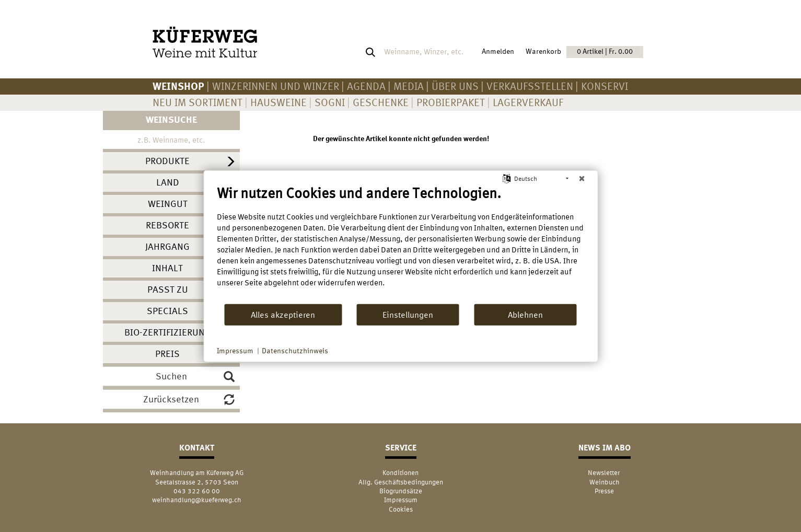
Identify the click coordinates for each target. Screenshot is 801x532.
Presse (604, 491)
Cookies (401, 509)
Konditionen (400, 473)
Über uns (455, 86)
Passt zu (168, 289)
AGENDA (366, 86)
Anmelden (498, 51)
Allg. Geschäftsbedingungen (401, 482)
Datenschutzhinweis (295, 351)
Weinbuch (605, 482)
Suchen (195, 376)
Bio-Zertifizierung (168, 332)
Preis (167, 354)
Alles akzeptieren (283, 314)
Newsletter (605, 473)
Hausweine (278, 102)
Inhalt (167, 268)
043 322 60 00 (197, 491)
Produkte (167, 161)
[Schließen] (582, 179)
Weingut (168, 204)
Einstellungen (408, 314)
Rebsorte (167, 225)
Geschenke (381, 102)
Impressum (401, 500)
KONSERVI (605, 86)
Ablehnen (525, 314)
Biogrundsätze (401, 491)
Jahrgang (167, 246)
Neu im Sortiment (198, 102)
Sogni (330, 102)
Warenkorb (584, 52)
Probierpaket (451, 102)
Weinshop (178, 86)
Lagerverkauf (528, 102)
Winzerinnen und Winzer (276, 86)
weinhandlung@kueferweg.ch (197, 500)
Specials (167, 311)
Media (409, 86)
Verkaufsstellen (530, 86)
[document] (400, 244)
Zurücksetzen (189, 399)
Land (168, 182)
